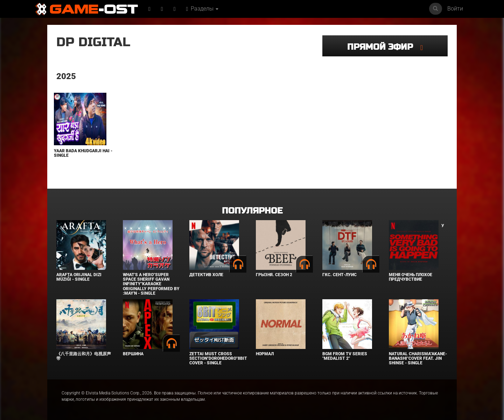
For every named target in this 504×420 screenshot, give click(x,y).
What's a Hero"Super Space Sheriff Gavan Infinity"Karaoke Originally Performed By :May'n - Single (151, 284)
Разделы (202, 9)
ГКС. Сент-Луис (339, 275)
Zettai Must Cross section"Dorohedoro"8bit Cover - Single (218, 358)
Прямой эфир (384, 47)
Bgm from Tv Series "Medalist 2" (345, 356)
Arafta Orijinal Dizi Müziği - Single (79, 277)
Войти (455, 9)
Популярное (252, 211)
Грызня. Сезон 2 (274, 275)
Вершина (133, 354)
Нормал (265, 354)
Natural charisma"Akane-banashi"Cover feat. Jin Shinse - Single (418, 358)
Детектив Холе (206, 275)
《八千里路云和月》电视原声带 (84, 356)
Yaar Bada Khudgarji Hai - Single (83, 153)
